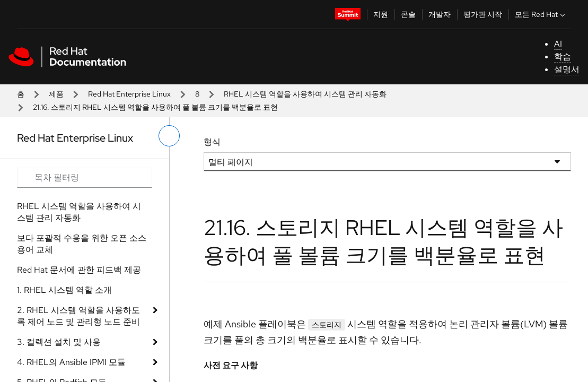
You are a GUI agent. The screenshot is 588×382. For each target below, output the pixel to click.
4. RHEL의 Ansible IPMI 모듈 (71, 362)
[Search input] (85, 178)
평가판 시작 (483, 14)
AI (558, 44)
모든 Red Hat (541, 14)
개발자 (440, 14)
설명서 (567, 69)
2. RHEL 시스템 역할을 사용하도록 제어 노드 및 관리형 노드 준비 (78, 316)
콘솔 (408, 14)
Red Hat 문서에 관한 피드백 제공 (79, 270)
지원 (381, 14)
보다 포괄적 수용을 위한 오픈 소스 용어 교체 (82, 244)
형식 (212, 142)
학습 (563, 57)
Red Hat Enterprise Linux (129, 94)
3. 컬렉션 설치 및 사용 (59, 342)
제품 (56, 94)
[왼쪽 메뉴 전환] (169, 136)
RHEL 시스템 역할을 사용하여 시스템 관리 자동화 (305, 94)
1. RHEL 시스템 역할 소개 (64, 290)
